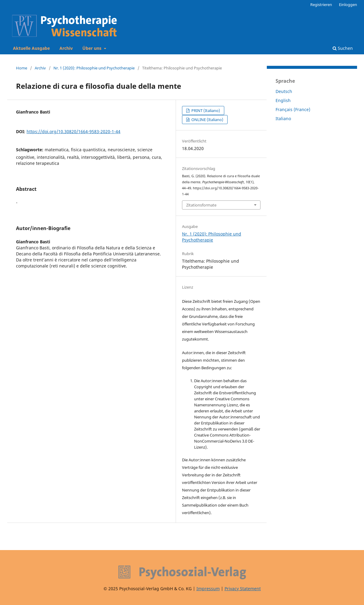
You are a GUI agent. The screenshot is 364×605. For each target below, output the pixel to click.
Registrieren (321, 5)
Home (22, 68)
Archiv (66, 48)
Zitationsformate (201, 205)
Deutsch (284, 91)
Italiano (283, 118)
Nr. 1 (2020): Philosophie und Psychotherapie (94, 68)
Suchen (343, 48)
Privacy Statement (243, 589)
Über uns (93, 48)
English (283, 100)
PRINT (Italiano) (205, 110)
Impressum (208, 589)
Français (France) (293, 109)
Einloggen (348, 5)
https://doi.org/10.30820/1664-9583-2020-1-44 (73, 131)
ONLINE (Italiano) (207, 120)
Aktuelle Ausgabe (31, 48)
